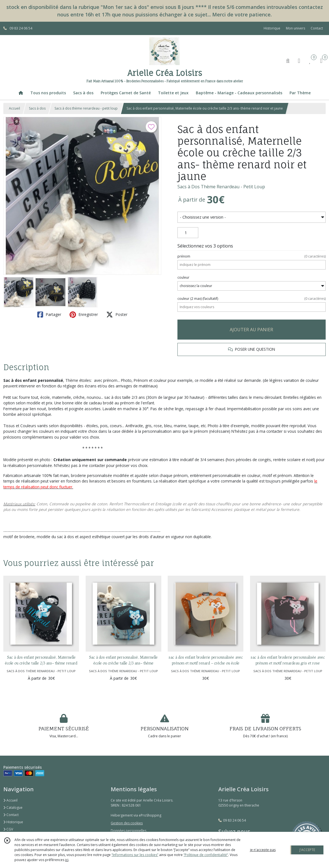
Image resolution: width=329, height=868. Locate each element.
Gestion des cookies (127, 823)
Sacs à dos (37, 108)
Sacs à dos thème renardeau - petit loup (86, 108)
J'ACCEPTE (307, 850)
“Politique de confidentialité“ (206, 855)
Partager (49, 315)
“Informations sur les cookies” (135, 855)
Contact (317, 28)
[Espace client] (299, 60)
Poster (117, 315)
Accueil (14, 108)
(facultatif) (252, 299)
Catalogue (13, 808)
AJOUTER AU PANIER (251, 330)
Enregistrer (84, 315)
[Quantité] (188, 233)
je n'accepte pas (263, 850)
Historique (13, 822)
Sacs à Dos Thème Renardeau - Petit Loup (221, 187)
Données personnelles (128, 831)
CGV (8, 829)
